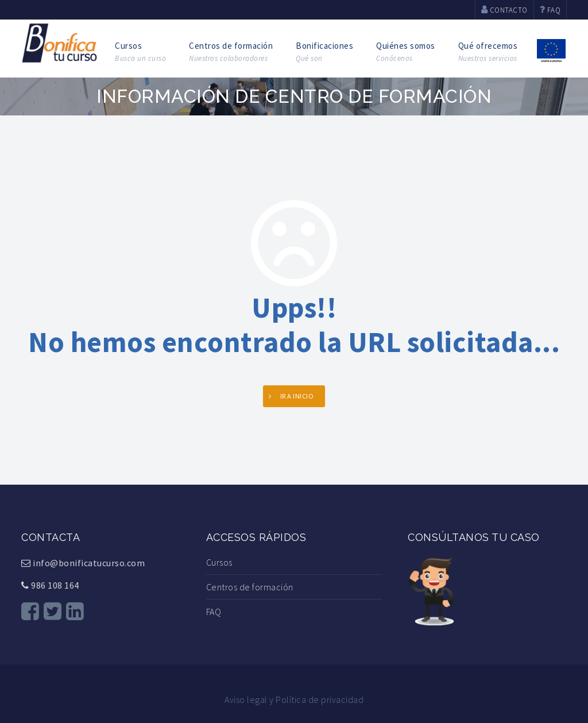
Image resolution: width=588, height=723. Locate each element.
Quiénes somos (406, 52)
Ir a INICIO (297, 396)
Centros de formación (231, 52)
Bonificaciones (324, 52)
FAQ (214, 612)
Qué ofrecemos (488, 52)
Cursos (140, 52)
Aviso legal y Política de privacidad (294, 699)
